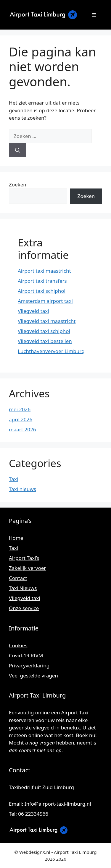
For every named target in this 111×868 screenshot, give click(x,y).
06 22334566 (33, 814)
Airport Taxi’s (24, 558)
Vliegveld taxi (33, 311)
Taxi (13, 479)
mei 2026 (20, 409)
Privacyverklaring (29, 665)
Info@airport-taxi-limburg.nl (58, 804)
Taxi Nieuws (23, 588)
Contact (18, 578)
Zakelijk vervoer (27, 568)
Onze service (24, 608)
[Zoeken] (18, 150)
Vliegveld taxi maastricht (47, 321)
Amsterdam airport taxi (45, 301)
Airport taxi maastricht (44, 271)
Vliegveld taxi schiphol (44, 331)
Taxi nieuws (22, 489)
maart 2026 (22, 429)
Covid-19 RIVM (26, 655)
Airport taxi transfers (42, 281)
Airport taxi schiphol (42, 291)
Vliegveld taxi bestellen (45, 341)
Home (16, 538)
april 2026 (21, 419)
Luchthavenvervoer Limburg (51, 351)
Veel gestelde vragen (33, 676)
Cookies (18, 645)
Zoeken (18, 185)
